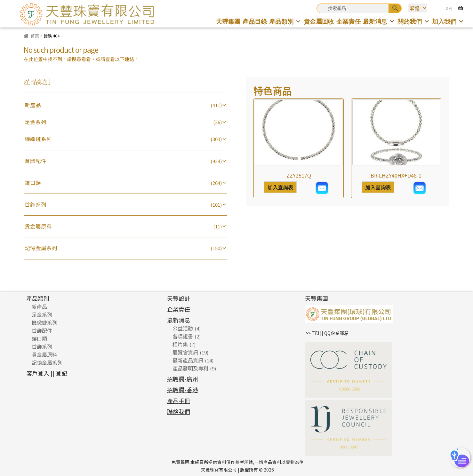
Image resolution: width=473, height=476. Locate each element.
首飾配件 (36, 161)
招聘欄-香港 (183, 390)
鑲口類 (33, 183)
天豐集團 (228, 22)
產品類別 (285, 22)
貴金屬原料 (38, 226)
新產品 (33, 105)
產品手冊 (179, 401)
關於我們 (414, 22)
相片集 (180, 344)
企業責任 (349, 22)
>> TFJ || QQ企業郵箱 (327, 333)
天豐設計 (179, 298)
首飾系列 (36, 204)
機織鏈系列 (38, 139)
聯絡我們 (179, 411)
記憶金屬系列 (41, 248)
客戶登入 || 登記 (47, 373)
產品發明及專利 (190, 368)
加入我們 (448, 22)
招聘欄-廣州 (183, 379)
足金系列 (36, 122)
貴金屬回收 (319, 22)
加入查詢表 (280, 187)
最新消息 (379, 22)
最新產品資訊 (188, 360)
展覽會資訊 (185, 352)
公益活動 (183, 328)
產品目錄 (255, 22)
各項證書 (183, 336)
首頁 (35, 36)
